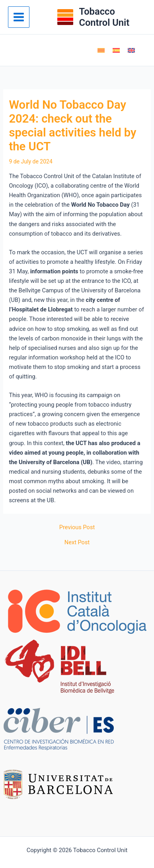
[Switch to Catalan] (101, 50)
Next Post (77, 542)
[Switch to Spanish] (116, 50)
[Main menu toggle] (19, 17)
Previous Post (77, 527)
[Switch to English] (131, 50)
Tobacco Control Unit (104, 17)
